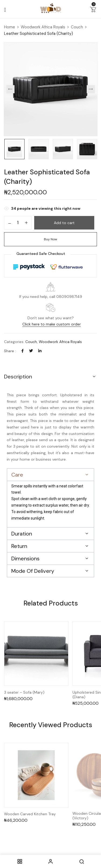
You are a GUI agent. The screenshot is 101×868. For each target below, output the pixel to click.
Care (17, 475)
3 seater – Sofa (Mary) (24, 692)
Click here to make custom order (52, 324)
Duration (22, 534)
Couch (77, 27)
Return (19, 546)
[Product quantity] (18, 222)
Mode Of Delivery (33, 571)
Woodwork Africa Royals (43, 27)
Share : (10, 351)
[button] (93, 11)
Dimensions (25, 558)
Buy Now (50, 239)
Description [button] (18, 377)
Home (10, 27)
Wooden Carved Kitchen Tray (30, 814)
